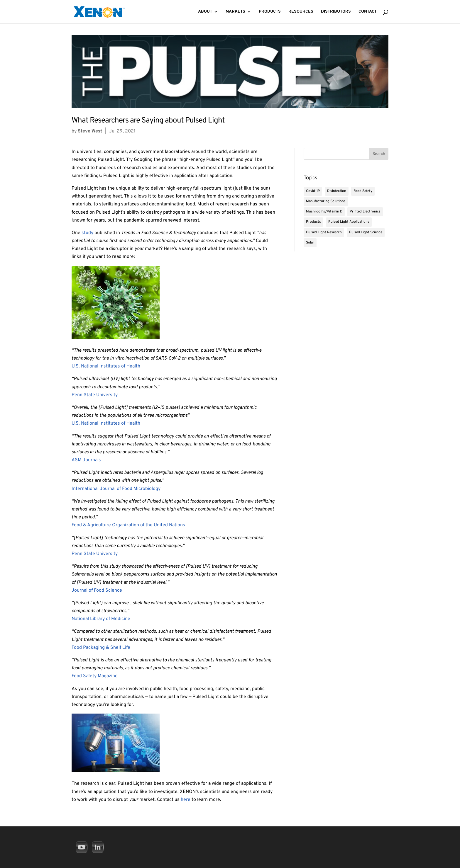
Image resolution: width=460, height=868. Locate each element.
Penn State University (95, 395)
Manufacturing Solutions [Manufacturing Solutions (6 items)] (326, 201)
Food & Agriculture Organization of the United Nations (128, 525)
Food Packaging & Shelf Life (101, 648)
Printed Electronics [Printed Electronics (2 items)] (365, 212)
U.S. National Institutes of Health (106, 366)
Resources (301, 12)
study (87, 233)
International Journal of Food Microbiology (116, 489)
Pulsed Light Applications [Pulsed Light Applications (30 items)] (349, 222)
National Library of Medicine (101, 619)
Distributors (336, 12)
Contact (368, 12)
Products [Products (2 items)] (313, 222)
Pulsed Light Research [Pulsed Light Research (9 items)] (324, 232)
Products (270, 12)
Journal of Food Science (97, 590)
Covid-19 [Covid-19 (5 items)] (313, 191)
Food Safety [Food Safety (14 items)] (363, 191)
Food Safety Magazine (95, 676)
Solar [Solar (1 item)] (310, 243)
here (186, 800)
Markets (235, 12)
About (205, 12)
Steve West (90, 131)
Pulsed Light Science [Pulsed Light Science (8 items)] (366, 232)
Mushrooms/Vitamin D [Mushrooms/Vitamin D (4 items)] (324, 212)
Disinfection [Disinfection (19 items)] (337, 191)
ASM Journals (86, 460)
